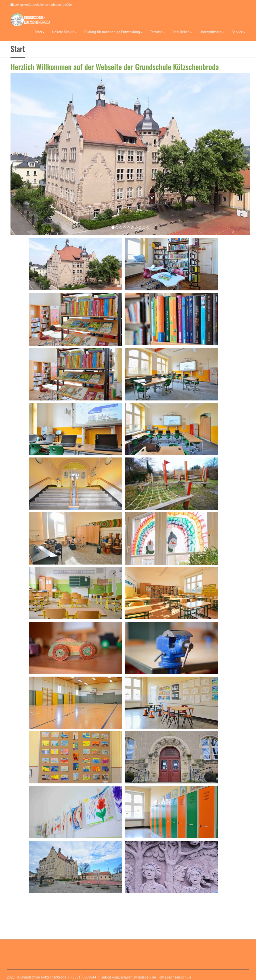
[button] (17, 153)
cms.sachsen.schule (175, 977)
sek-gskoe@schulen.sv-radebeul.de (129, 977)
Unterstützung (212, 32)
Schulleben (182, 32)
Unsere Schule (64, 32)
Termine (158, 32)
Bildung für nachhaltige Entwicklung (113, 32)
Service (238, 32)
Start (39, 32)
